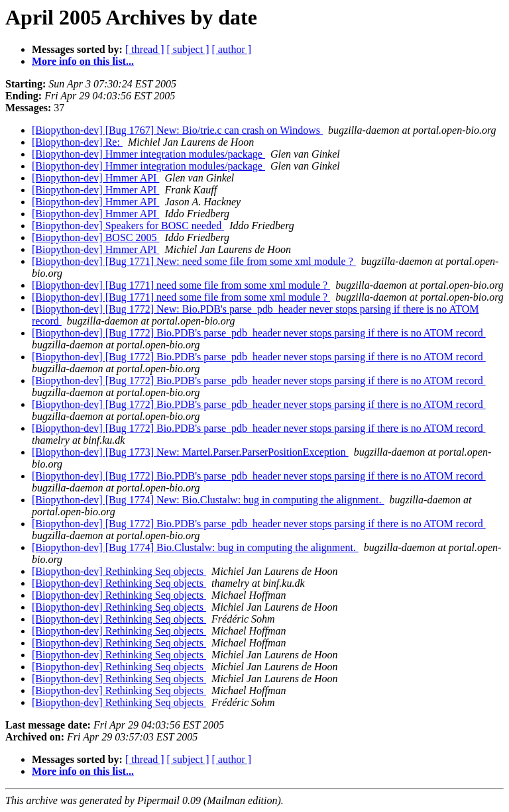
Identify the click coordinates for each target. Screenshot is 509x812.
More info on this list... (83, 61)
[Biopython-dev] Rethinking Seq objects (119, 571)
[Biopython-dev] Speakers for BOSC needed (128, 226)
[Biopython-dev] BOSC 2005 (95, 237)
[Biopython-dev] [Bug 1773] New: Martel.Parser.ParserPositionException (190, 452)
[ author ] (232, 49)
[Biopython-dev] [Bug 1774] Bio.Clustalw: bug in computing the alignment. (195, 547)
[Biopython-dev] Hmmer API (95, 178)
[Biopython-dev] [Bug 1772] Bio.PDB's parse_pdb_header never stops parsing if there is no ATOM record (259, 333)
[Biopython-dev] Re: (77, 142)
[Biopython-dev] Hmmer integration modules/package (148, 154)
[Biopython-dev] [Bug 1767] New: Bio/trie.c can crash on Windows (177, 130)
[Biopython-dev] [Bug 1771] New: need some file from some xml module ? (194, 261)
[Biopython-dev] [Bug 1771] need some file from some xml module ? (181, 285)
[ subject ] (188, 49)
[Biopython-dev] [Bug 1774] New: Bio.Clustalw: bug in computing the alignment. (208, 500)
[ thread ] (145, 49)
